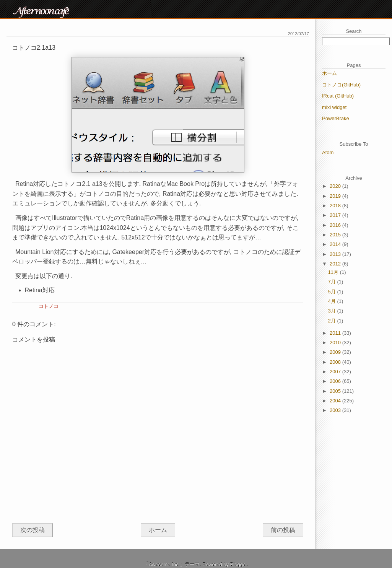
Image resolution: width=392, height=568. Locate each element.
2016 (336, 225)
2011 (336, 333)
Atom (328, 152)
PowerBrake (336, 118)
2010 (336, 343)
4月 (333, 301)
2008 (336, 362)
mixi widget (334, 107)
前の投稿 (283, 530)
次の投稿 (33, 530)
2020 (336, 186)
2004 (336, 401)
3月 (333, 311)
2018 (336, 206)
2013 (336, 254)
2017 (336, 215)
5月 (333, 292)
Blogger (239, 564)
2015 (336, 235)
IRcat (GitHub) (338, 96)
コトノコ (49, 306)
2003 (336, 410)
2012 (336, 264)
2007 (336, 372)
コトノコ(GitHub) (341, 85)
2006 (336, 381)
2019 (336, 196)
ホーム (158, 530)
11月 (334, 272)
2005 (336, 391)
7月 (333, 282)
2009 (336, 352)
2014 (336, 244)
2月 (333, 321)
